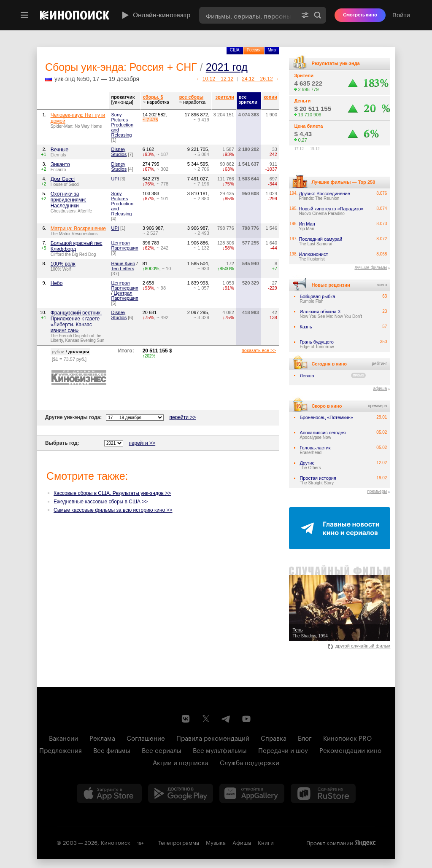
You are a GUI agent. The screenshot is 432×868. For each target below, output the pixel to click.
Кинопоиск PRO (347, 737)
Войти (401, 15)
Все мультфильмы (220, 750)
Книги (266, 842)
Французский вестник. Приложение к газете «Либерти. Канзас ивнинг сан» (76, 322)
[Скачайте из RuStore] (323, 793)
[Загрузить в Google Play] (181, 793)
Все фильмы (112, 750)
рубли (58, 352)
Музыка (216, 842)
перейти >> (183, 417)
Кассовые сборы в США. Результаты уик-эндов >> (112, 493)
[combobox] (248, 15)
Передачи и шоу (283, 750)
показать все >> (259, 350)
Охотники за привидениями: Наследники (69, 200)
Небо (57, 283)
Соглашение (146, 737)
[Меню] (24, 15)
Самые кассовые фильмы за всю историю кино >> (113, 510)
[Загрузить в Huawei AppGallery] (252, 793)
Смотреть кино (360, 15)
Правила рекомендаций (213, 737)
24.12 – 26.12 (257, 79)
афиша (380, 388)
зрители (225, 97)
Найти (318, 15)
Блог (305, 737)
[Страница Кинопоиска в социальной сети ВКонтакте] (186, 719)
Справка (274, 737)
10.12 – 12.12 (218, 79)
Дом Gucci (63, 179)
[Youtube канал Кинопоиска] (246, 719)
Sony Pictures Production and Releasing (122, 125)
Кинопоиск (116, 842)
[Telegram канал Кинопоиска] (226, 719)
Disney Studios (119, 152)
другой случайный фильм (359, 646)
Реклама (102, 737)
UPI (115, 179)
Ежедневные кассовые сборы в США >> (101, 502)
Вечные (59, 150)
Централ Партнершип (124, 245)
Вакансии (63, 737)
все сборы (191, 97)
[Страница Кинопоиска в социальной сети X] (206, 719)
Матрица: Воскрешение (78, 228)
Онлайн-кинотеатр (155, 15)
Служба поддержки (250, 762)
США (235, 50)
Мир (272, 50)
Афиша (242, 842)
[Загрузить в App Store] (109, 793)
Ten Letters (122, 269)
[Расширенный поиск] (305, 15)
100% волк (63, 264)
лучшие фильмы (371, 267)
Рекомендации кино (350, 750)
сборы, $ (153, 97)
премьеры (377, 491)
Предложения (61, 750)
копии (270, 97)
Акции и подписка (181, 762)
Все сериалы (162, 750)
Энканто (60, 164)
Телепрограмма (179, 842)
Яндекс (365, 843)
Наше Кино (123, 263)
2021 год (227, 67)
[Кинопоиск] (75, 15)
